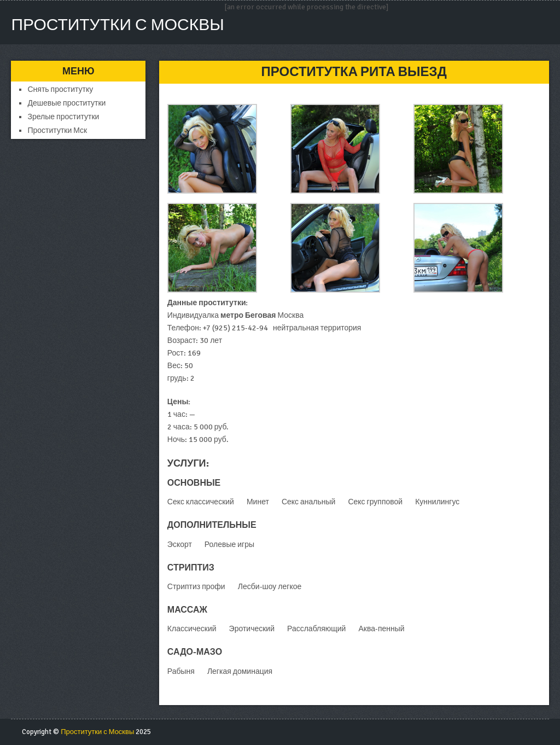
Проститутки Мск (57, 130)
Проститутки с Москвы (117, 25)
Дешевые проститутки (66, 103)
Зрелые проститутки (63, 117)
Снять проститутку (60, 89)
